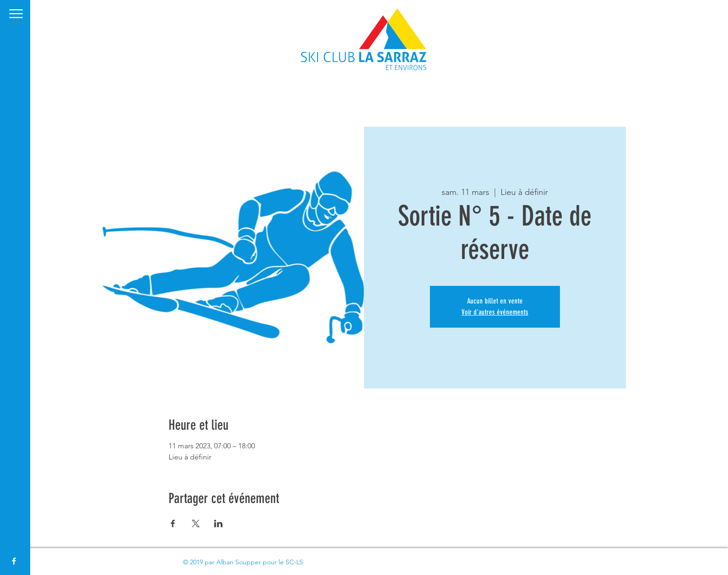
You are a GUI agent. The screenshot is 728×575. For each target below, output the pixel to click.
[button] (16, 14)
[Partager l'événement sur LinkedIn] (218, 523)
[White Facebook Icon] (14, 561)
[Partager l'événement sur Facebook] (173, 523)
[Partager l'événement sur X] (196, 523)
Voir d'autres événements (495, 312)
